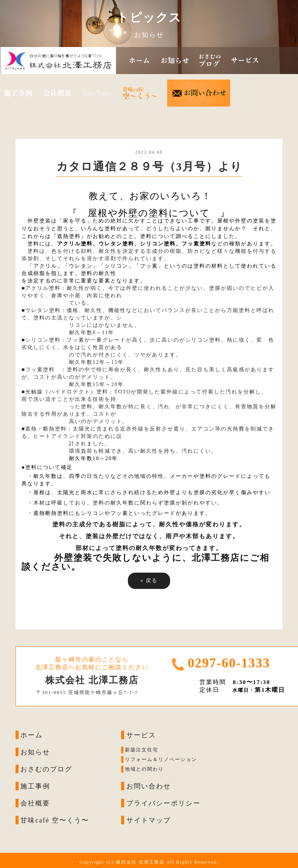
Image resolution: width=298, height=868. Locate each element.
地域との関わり (144, 769)
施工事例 (35, 786)
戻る (149, 581)
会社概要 (35, 803)
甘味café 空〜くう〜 (54, 820)
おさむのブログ (46, 769)
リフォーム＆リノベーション (161, 760)
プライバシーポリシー (163, 803)
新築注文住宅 (142, 750)
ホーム (32, 735)
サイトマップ (149, 820)
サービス (141, 735)
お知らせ (35, 752)
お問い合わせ (149, 786)
